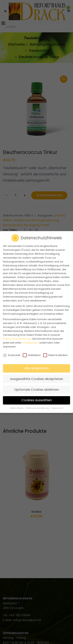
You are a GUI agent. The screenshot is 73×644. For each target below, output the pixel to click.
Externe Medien (55, 355)
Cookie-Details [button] (17, 408)
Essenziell (12, 355)
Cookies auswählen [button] (37, 400)
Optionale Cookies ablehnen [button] (37, 390)
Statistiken (32, 355)
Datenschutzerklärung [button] (38, 408)
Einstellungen (30, 343)
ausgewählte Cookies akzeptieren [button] (36, 379)
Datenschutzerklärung (17, 339)
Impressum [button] (57, 408)
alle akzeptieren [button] (37, 368)
